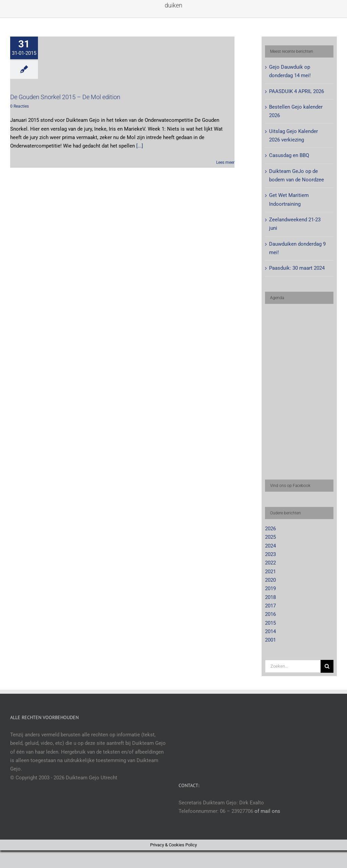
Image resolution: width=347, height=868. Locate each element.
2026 (270, 529)
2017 (270, 606)
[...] (140, 146)
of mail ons (267, 811)
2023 (270, 554)
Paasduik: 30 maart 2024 (297, 268)
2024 (270, 546)
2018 (270, 597)
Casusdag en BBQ (289, 155)
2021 (270, 572)
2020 (270, 580)
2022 (270, 563)
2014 (270, 631)
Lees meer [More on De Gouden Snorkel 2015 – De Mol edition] (225, 162)
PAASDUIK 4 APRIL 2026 (297, 91)
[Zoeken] (327, 666)
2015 (270, 623)
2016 (270, 614)
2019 (270, 588)
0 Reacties (19, 106)
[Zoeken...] (293, 666)
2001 (270, 640)
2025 (270, 537)
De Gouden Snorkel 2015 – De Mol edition (65, 97)
